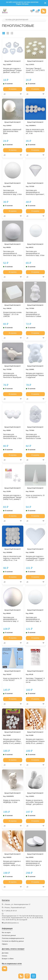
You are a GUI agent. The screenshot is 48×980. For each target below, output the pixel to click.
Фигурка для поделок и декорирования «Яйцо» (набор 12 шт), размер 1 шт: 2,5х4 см (12, 741)
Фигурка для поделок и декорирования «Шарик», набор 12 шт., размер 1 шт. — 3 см (12, 863)
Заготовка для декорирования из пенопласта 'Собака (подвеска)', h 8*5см (34, 314)
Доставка (5, 953)
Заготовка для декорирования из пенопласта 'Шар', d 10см (11, 619)
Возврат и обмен (8, 959)
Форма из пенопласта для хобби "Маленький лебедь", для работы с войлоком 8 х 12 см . (35, 802)
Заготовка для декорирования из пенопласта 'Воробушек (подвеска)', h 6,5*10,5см (13, 375)
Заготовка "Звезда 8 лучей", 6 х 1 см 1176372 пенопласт (35, 70)
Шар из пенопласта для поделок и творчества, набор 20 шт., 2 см (12, 558)
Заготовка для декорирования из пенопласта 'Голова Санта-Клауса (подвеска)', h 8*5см (34, 436)
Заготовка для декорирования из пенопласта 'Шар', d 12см (34, 619)
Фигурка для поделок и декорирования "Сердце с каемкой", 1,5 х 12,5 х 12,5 (35, 558)
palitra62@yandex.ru (11, 923)
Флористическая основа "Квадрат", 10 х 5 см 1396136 (12, 314)
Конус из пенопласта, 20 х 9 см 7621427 (12, 679)
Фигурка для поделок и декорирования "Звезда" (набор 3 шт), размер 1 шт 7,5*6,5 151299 (12, 497)
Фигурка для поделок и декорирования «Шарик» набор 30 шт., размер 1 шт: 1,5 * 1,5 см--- (35, 741)
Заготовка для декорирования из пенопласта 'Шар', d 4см (12, 192)
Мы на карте (6, 933)
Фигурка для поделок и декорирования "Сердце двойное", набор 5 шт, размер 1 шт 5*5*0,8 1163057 (12, 71)
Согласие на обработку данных (13, 941)
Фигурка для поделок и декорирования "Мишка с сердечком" (35, 375)
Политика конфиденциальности (13, 938)
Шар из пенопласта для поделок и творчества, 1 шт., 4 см (35, 131)
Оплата (4, 956)
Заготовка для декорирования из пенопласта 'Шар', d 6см (12, 253)
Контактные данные (9, 935)
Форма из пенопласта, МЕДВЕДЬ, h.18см (12, 801)
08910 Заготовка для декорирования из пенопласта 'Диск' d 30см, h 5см (34, 863)
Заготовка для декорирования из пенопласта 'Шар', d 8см (35, 253)
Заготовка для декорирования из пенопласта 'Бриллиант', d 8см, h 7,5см (35, 192)
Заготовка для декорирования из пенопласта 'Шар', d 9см (12, 436)
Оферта (5, 944)
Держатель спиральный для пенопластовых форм (12, 131)
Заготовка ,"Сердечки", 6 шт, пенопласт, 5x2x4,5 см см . (35, 680)
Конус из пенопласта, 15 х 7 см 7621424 (35, 496)
